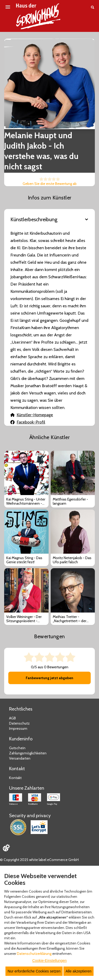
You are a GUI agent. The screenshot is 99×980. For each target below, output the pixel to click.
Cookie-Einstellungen (49, 961)
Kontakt (15, 778)
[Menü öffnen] (8, 7)
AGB (12, 718)
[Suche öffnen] (93, 7)
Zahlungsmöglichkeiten (28, 753)
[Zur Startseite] (38, 16)
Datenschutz (19, 723)
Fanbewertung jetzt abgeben (49, 678)
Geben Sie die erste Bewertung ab (50, 184)
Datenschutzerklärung (34, 954)
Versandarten (20, 758)
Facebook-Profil (28, 422)
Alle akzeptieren (78, 971)
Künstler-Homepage (32, 415)
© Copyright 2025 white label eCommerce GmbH (39, 860)
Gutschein (17, 748)
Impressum (18, 728)
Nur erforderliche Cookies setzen (34, 971)
